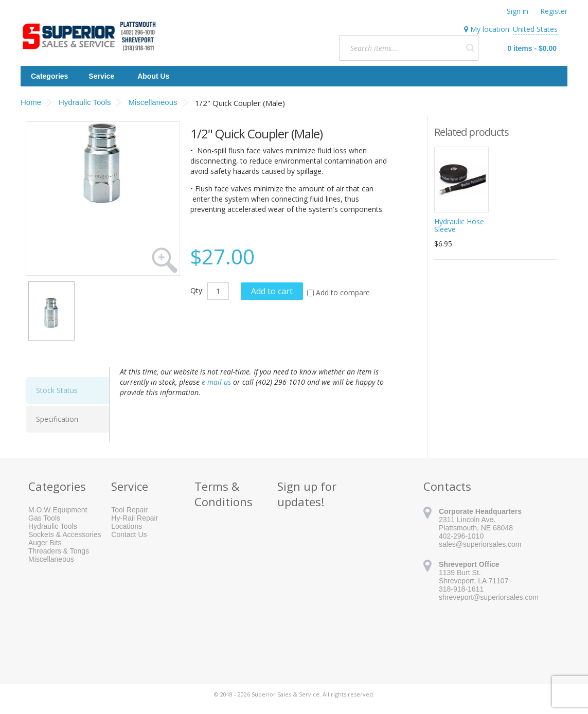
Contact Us (129, 534)
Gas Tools (44, 518)
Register (554, 11)
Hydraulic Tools (53, 526)
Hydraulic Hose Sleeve (459, 225)
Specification (57, 419)
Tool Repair (129, 510)
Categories (49, 76)
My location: (511, 29)
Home (31, 102)
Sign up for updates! (307, 494)
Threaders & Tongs (59, 551)
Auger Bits (45, 543)
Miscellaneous (51, 559)
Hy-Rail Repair (135, 518)
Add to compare (343, 292)
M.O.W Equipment (58, 510)
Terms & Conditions (224, 494)
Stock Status (57, 390)
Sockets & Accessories (65, 534)
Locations (127, 526)
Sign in (518, 11)
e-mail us (216, 382)
